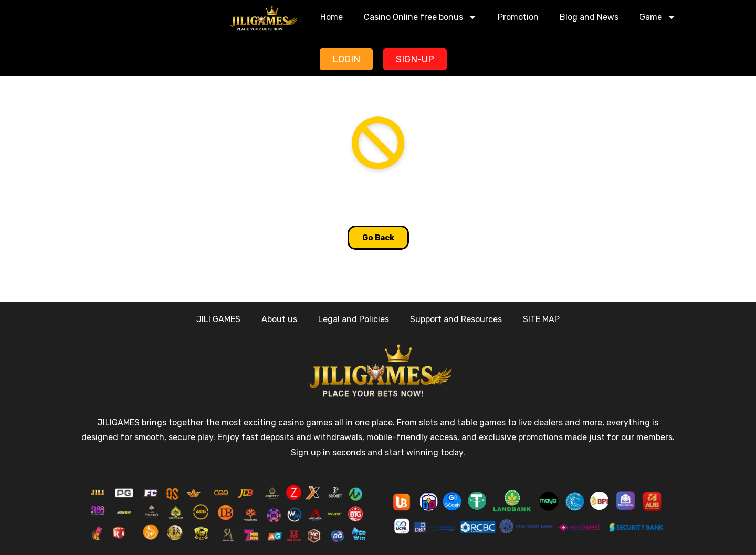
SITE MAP (541, 319)
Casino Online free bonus (420, 17)
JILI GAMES (218, 319)
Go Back (378, 238)
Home (332, 17)
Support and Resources (456, 319)
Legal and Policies (354, 319)
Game (658, 17)
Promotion (518, 17)
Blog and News (589, 17)
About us (279, 319)
